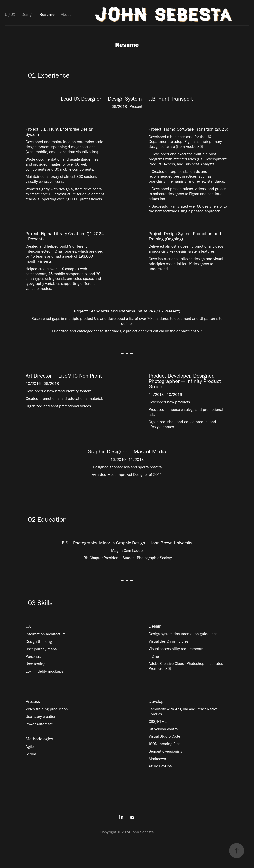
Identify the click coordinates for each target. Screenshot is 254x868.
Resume (47, 14)
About (66, 14)
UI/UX (10, 14)
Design (27, 14)
